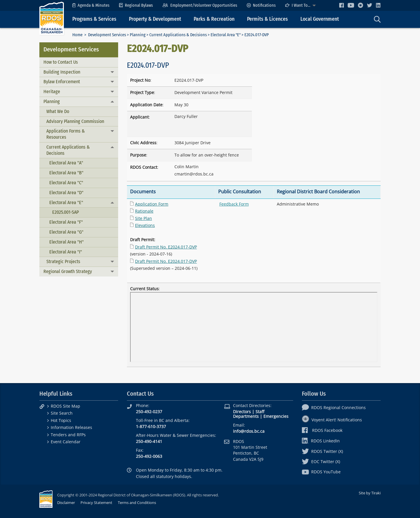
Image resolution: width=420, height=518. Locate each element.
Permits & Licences (267, 19)
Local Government (320, 19)
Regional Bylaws (136, 5)
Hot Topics (61, 420)
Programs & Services (94, 19)
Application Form (152, 204)
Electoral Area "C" (66, 183)
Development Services (107, 35)
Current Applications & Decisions (178, 35)
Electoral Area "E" (226, 35)
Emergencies (276, 416)
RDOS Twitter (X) (322, 451)
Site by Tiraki (370, 493)
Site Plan (143, 218)
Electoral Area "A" (66, 163)
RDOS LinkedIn (321, 441)
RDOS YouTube (321, 472)
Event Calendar (66, 442)
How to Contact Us (61, 62)
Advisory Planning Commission (75, 121)
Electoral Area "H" (66, 242)
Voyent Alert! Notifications (332, 420)
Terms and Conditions (137, 503)
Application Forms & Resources (66, 134)
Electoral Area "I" (66, 252)
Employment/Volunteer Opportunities (200, 5)
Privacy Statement (96, 503)
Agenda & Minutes (91, 5)
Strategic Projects (63, 261)
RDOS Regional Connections (334, 407)
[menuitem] (91, 5)
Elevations (145, 225)
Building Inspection (62, 72)
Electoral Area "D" (66, 193)
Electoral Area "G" (66, 232)
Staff (260, 412)
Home (77, 35)
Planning (138, 35)
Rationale (144, 211)
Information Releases (71, 427)
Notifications (261, 5)
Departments (246, 416)
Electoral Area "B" (66, 173)
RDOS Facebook (322, 430)
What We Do (58, 111)
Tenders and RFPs (68, 435)
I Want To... (298, 5)
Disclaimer (66, 503)
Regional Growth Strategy (68, 271)
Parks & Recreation (214, 19)
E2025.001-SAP (65, 212)
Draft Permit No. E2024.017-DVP (166, 247)
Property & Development (155, 19)
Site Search (62, 413)
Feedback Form (234, 204)
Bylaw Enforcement (62, 82)
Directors (242, 412)
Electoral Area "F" (66, 222)
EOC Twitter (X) (321, 461)
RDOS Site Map (65, 406)
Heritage (52, 92)
